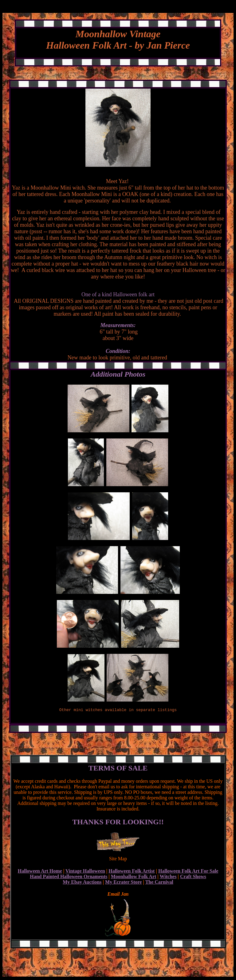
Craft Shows (193, 877)
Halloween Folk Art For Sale (188, 872)
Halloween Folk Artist (132, 872)
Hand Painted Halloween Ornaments (69, 877)
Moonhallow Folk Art (134, 877)
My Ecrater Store (123, 883)
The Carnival (159, 883)
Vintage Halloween (85, 872)
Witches (168, 877)
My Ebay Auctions (82, 883)
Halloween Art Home (40, 872)
